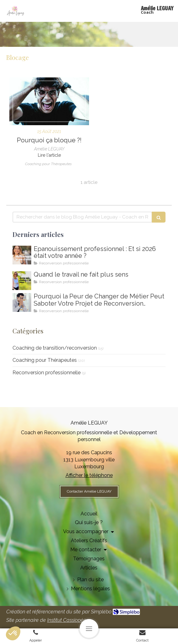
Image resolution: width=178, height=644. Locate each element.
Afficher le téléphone (89, 475)
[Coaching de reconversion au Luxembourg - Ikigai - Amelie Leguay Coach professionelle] (22, 302)
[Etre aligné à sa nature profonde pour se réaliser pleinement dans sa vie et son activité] (49, 101)
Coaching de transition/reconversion (55, 348)
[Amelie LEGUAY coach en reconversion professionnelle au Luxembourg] (22, 281)
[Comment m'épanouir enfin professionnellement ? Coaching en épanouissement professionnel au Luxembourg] (22, 255)
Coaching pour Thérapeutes (45, 360)
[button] (13, 633)
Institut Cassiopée (67, 620)
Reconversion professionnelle (47, 373)
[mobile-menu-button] (89, 628)
